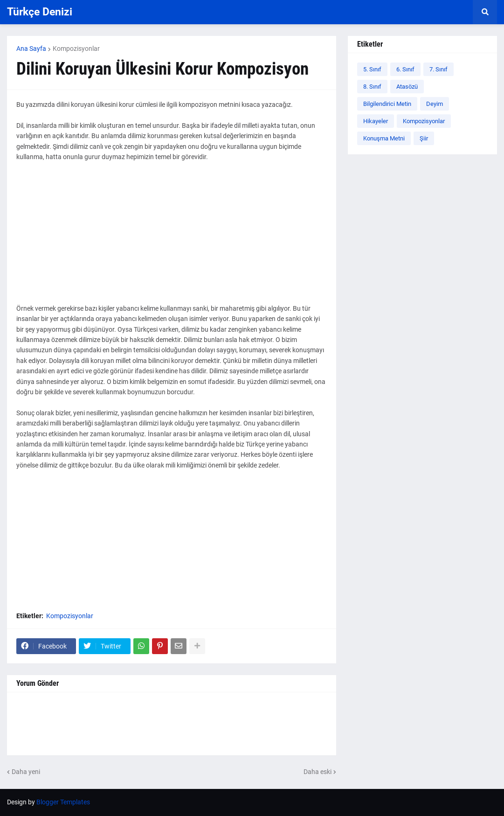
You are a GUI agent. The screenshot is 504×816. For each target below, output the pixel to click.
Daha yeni (26, 772)
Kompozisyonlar (76, 49)
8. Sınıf (372, 87)
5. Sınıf (372, 69)
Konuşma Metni (384, 138)
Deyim (435, 104)
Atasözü (407, 87)
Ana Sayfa (31, 49)
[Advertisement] (172, 238)
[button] (485, 12)
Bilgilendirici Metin (387, 104)
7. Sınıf (438, 69)
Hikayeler (376, 121)
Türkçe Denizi (40, 12)
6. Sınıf (405, 69)
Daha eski (318, 772)
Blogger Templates (63, 802)
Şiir (424, 138)
